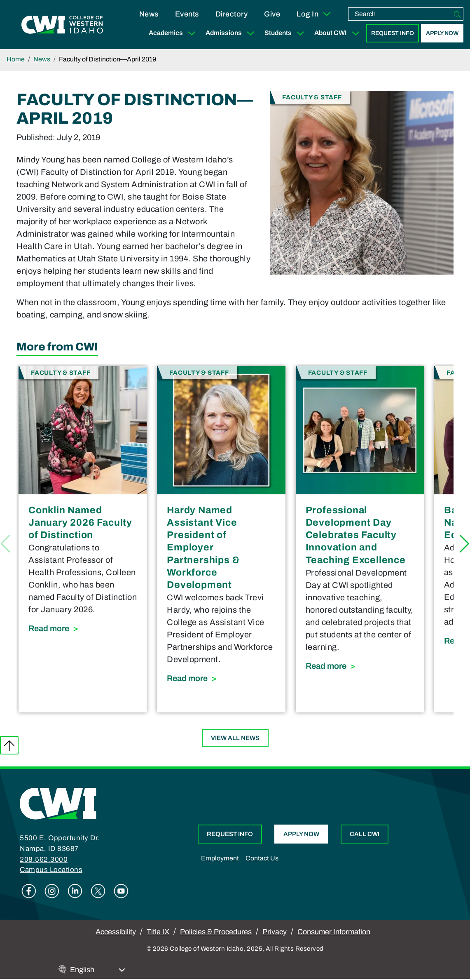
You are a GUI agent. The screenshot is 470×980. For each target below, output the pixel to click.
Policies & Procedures (216, 932)
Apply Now (442, 33)
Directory (232, 14)
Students (286, 33)
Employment (220, 858)
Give (272, 14)
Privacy (275, 932)
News (149, 14)
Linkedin (75, 891)
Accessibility (116, 932)
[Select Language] (98, 970)
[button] (464, 544)
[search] (400, 14)
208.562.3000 (44, 859)
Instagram (52, 891)
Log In (314, 14)
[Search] (457, 14)
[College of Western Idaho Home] (62, 25)
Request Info (393, 33)
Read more (83, 627)
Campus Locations (51, 870)
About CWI (339, 33)
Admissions (232, 33)
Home (16, 59)
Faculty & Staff (312, 97)
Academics (174, 33)
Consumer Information (334, 932)
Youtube (121, 891)
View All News (235, 738)
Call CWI (365, 834)
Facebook (29, 891)
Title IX (158, 932)
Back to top (9, 745)
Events (187, 14)
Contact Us (262, 858)
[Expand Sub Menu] (192, 33)
